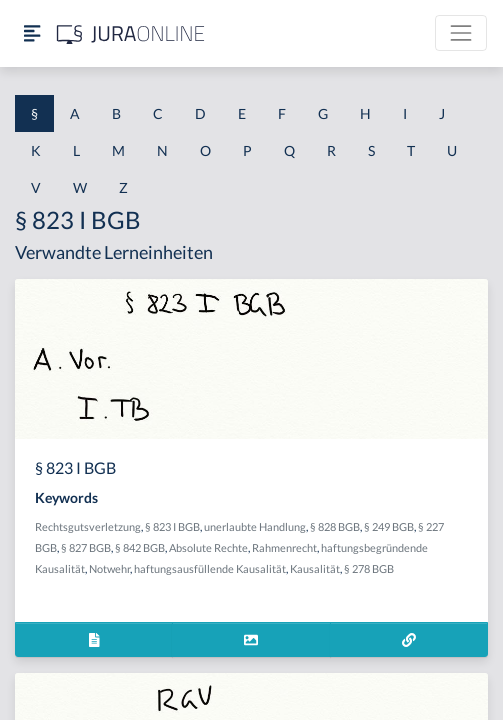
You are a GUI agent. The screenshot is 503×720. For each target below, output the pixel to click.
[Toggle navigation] (461, 33)
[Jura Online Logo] (131, 33)
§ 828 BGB (335, 526)
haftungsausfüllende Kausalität (210, 568)
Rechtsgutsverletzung (88, 526)
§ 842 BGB (140, 547)
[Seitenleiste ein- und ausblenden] (32, 33)
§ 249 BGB (389, 526)
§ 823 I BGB (172, 526)
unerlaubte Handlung (255, 526)
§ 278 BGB (369, 568)
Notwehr (109, 568)
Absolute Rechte (208, 547)
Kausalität (315, 568)
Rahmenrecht (284, 547)
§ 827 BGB (86, 547)
